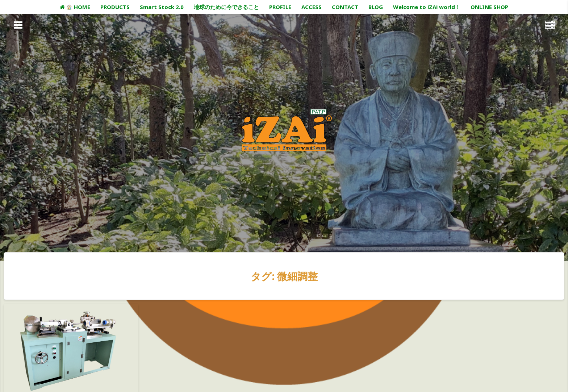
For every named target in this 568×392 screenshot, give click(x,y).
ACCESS (312, 7)
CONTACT (345, 7)
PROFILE (280, 7)
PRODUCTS (115, 7)
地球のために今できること (226, 7)
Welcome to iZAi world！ (427, 7)
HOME (75, 7)
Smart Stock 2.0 (162, 7)
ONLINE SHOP (489, 7)
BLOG (376, 7)
